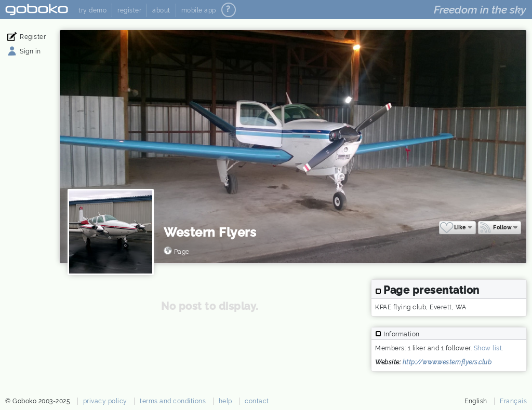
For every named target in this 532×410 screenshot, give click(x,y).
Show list (488, 348)
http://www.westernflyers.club (447, 362)
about (161, 10)
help (225, 401)
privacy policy (105, 401)
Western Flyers (210, 232)
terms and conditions (173, 401)
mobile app (199, 10)
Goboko (37, 10)
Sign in (30, 51)
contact (257, 401)
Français (513, 401)
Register (33, 37)
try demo (92, 10)
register (129, 10)
